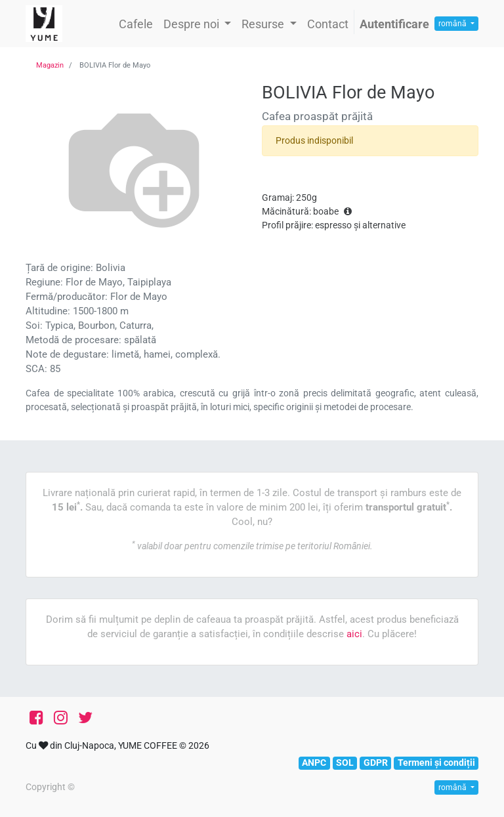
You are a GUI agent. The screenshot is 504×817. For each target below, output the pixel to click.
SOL (345, 763)
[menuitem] (136, 24)
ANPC (314, 763)
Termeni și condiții (436, 763)
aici (354, 634)
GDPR (376, 763)
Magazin (50, 65)
